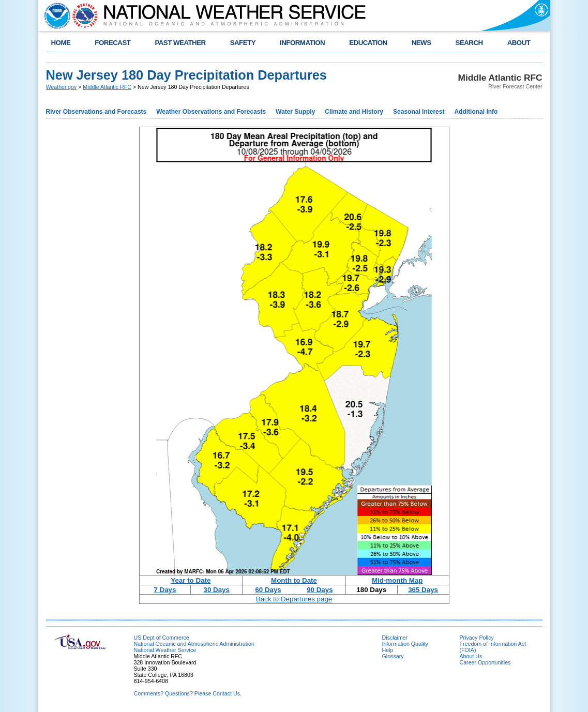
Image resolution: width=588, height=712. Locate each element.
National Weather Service (165, 650)
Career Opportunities (485, 662)
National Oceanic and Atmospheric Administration (194, 644)
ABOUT (519, 43)
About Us (471, 656)
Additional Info (476, 112)
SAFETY (243, 43)
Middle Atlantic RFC (107, 87)
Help (388, 650)
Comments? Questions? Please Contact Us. (188, 693)
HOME (61, 43)
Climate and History (354, 112)
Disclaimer (395, 638)
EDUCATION (368, 43)
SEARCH (469, 43)
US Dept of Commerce (162, 638)
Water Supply (295, 112)
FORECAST (112, 43)
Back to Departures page (294, 599)
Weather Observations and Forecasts (211, 112)
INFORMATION (302, 43)
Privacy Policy (477, 638)
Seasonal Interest (419, 112)
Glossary (393, 656)
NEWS (421, 43)
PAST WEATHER (180, 43)
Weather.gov (62, 87)
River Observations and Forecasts (96, 112)
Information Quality (405, 644)
